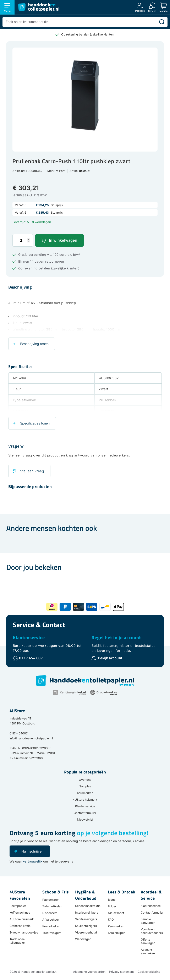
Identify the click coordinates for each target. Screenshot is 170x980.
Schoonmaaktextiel (88, 906)
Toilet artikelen (52, 906)
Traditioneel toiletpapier (17, 941)
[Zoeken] (162, 22)
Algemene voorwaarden (89, 972)
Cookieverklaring (149, 972)
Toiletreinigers (52, 933)
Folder (112, 906)
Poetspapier (18, 906)
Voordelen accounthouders (152, 931)
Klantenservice (29, 637)
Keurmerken (85, 793)
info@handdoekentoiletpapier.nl (31, 738)
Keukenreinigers (86, 926)
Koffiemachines (20, 912)
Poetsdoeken (51, 926)
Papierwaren (51, 900)
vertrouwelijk (33, 861)
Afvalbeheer (51, 919)
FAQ (111, 919)
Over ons (85, 780)
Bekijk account (110, 658)
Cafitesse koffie (20, 926)
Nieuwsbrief (85, 819)
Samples (85, 786)
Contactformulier (85, 813)
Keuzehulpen (117, 933)
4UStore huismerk (85, 800)
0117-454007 (19, 733)
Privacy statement (122, 972)
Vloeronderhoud (86, 932)
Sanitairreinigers (86, 919)
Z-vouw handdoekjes (24, 932)
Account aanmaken (148, 951)
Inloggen (140, 11)
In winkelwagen (63, 240)
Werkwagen (83, 939)
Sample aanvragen (148, 921)
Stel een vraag (32, 471)
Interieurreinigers (87, 912)
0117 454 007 (31, 658)
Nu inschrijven (32, 851)
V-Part (60, 171)
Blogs (112, 900)
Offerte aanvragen (148, 941)
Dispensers (50, 913)
